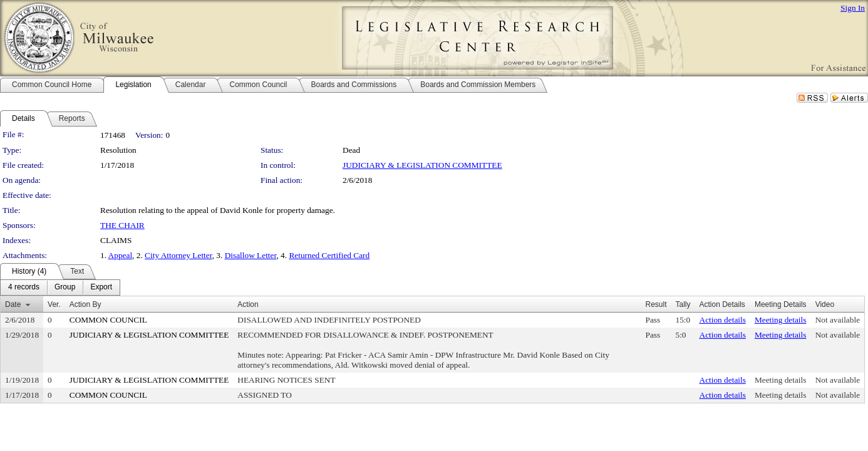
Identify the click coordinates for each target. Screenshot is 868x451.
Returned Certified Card (329, 255)
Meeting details (781, 320)
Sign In (853, 8)
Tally (683, 304)
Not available (838, 320)
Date (13, 304)
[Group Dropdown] (65, 288)
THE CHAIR (122, 225)
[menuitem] (24, 288)
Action (248, 304)
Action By (85, 304)
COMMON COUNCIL (108, 320)
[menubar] (60, 288)
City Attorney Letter (178, 255)
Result (656, 304)
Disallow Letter (251, 255)
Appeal (121, 255)
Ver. (54, 304)
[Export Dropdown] (101, 288)
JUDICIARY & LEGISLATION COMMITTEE (422, 165)
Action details (723, 320)
